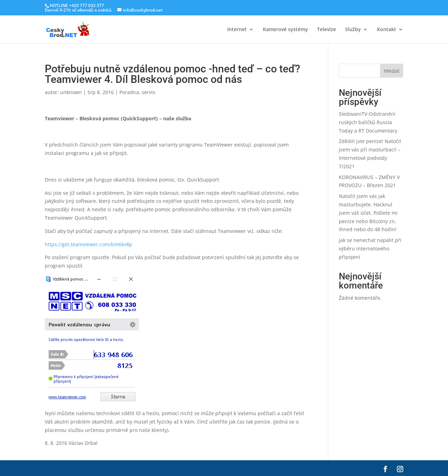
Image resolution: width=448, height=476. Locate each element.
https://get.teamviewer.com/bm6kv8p (89, 244)
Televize (327, 30)
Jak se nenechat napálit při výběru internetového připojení (370, 248)
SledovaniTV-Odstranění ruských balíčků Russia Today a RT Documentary (368, 122)
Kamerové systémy (285, 30)
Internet (237, 30)
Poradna (129, 92)
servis (149, 92)
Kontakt (387, 30)
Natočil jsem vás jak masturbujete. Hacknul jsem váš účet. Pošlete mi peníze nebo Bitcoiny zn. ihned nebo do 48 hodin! (368, 213)
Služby (353, 30)
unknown (71, 92)
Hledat (392, 71)
